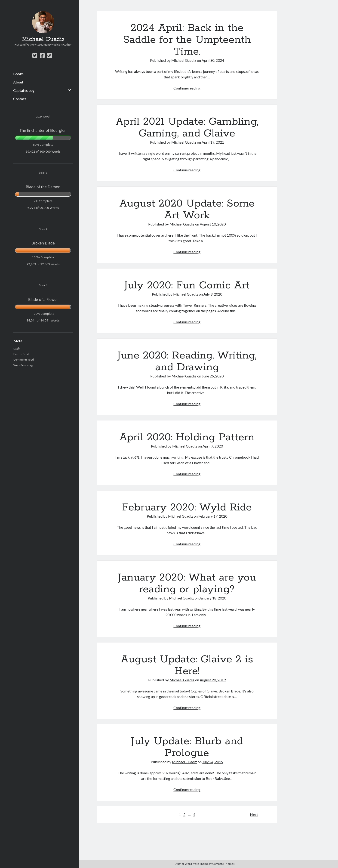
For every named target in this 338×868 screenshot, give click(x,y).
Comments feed (24, 360)
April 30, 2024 (213, 60)
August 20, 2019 (213, 680)
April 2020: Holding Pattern (187, 437)
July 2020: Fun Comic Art (187, 285)
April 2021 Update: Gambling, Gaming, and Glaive (187, 128)
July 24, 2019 (213, 762)
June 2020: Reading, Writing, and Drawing (187, 361)
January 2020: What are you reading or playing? (187, 583)
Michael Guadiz (43, 39)
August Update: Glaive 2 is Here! (187, 665)
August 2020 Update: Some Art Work (187, 209)
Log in (17, 348)
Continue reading (187, 88)
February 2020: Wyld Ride (187, 507)
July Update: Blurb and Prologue (187, 747)
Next (254, 814)
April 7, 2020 (213, 446)
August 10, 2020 (213, 224)
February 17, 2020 (213, 516)
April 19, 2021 (213, 142)
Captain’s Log (24, 90)
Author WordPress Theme (192, 864)
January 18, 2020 (213, 598)
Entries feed (21, 354)
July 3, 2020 (213, 294)
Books (18, 74)
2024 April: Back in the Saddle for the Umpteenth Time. (187, 40)
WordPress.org (23, 365)
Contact (20, 99)
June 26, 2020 (213, 376)
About (18, 82)
